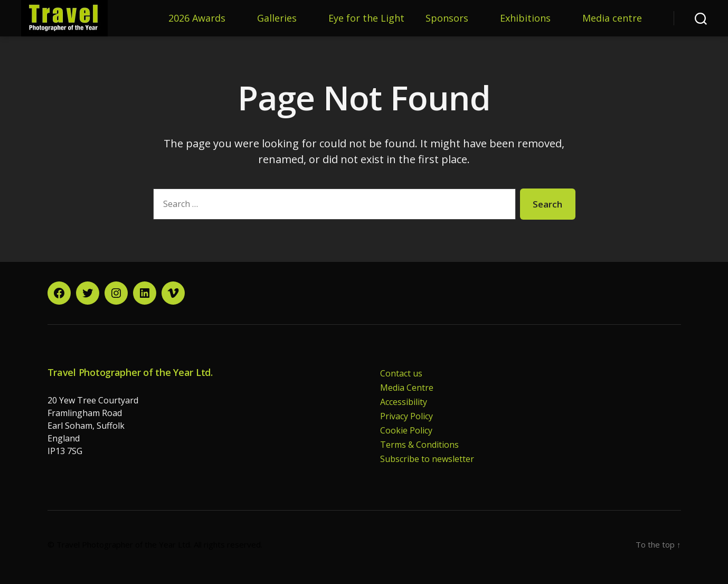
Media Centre (407, 388)
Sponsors (447, 18)
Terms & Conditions (419, 445)
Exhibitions (525, 18)
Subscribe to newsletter (427, 459)
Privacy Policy (406, 416)
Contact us (401, 373)
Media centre (612, 18)
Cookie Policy (406, 430)
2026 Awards (197, 18)
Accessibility (404, 402)
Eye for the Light (366, 18)
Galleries (277, 18)
